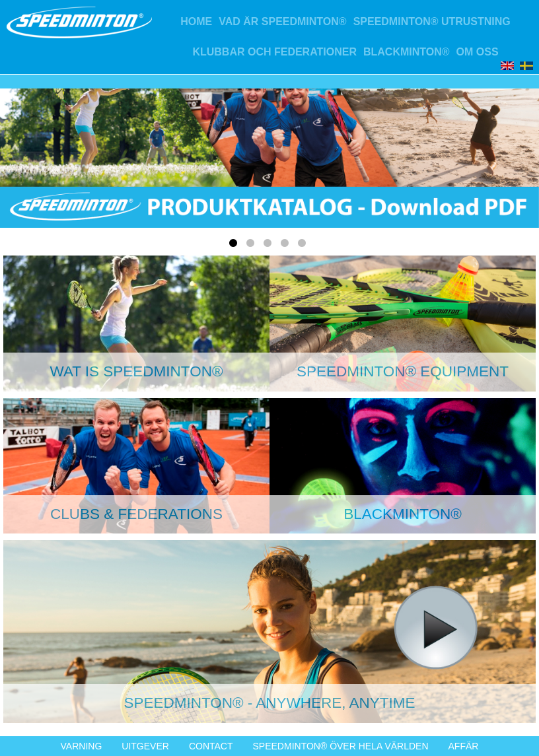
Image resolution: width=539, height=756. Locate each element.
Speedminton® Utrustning (432, 21)
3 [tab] (269, 246)
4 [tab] (287, 246)
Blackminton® (407, 52)
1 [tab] (235, 246)
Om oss (478, 52)
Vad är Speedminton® (282, 21)
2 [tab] (252, 246)
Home (196, 21)
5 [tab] (304, 246)
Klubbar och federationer (274, 52)
